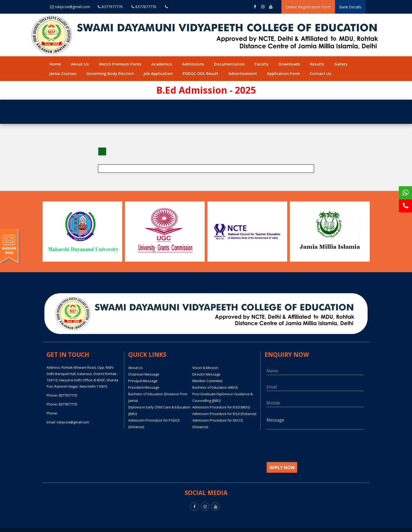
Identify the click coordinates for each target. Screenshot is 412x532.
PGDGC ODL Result (200, 73)
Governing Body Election (110, 73)
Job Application (158, 73)
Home (55, 64)
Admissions (193, 64)
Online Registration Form (308, 7)
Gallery (341, 64)
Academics (162, 64)
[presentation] (306, 449)
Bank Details (350, 7)
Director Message (206, 374)
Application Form (283, 73)
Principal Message (143, 381)
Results (317, 64)
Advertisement (243, 73)
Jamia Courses (63, 73)
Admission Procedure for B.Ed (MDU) (221, 407)
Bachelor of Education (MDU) (215, 387)
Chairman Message (144, 374)
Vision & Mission (205, 368)
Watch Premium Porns (120, 64)
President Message (144, 387)
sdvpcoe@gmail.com (70, 7)
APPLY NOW (282, 468)
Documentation (229, 64)
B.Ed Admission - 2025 (206, 90)
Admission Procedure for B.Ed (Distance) (224, 414)
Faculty (262, 64)
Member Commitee (207, 381)
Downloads (289, 64)
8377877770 (144, 7)
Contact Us (321, 73)
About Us (80, 64)
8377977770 (110, 7)
